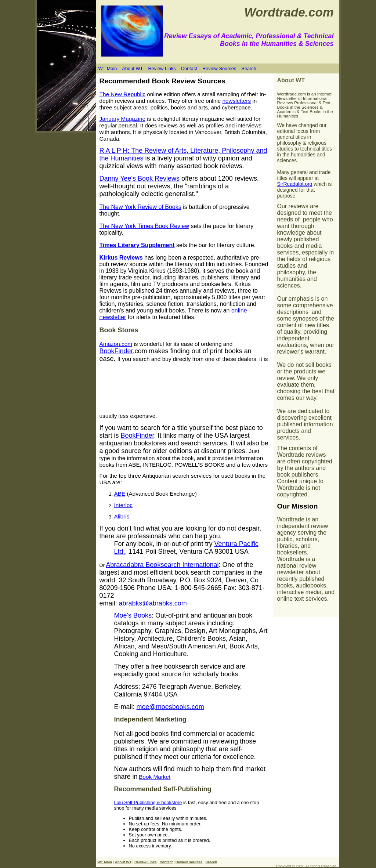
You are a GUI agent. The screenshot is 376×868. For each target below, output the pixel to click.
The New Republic (123, 94)
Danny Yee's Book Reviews (140, 178)
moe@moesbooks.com (170, 707)
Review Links (162, 68)
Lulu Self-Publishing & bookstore (148, 802)
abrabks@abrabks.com (153, 603)
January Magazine (123, 119)
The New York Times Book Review (144, 226)
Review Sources (219, 68)
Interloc (123, 505)
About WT (132, 68)
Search (249, 68)
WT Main (108, 68)
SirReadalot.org (295, 184)
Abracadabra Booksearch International (162, 565)
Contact (189, 68)
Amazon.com (116, 344)
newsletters (236, 101)
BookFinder (116, 351)
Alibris (122, 516)
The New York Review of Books (140, 207)
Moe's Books (133, 615)
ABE (120, 494)
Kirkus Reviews (121, 258)
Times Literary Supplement (137, 245)
